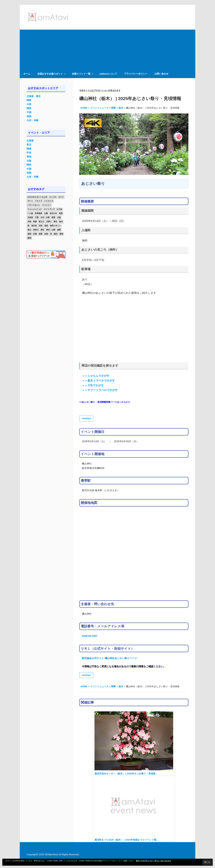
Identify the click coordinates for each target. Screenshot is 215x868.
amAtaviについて (108, 74)
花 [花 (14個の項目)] (51, 234)
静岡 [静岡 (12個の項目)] (29, 238)
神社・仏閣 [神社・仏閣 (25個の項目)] (51, 230)
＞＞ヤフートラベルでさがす (100, 390)
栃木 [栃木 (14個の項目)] (61, 222)
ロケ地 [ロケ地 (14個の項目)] (59, 209)
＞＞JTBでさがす (93, 385)
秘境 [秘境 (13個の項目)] (29, 234)
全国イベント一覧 (83, 74)
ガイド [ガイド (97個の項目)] (61, 197)
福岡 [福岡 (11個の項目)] (59, 230)
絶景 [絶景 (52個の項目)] (41, 234)
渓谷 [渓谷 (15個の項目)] (41, 226)
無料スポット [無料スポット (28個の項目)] (55, 226)
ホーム (27, 74)
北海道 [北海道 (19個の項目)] (30, 217)
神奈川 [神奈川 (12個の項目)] (36, 230)
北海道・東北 (34, 96)
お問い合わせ (161, 74)
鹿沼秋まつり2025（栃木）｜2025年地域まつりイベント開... (126, 840)
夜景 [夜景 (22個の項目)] (53, 217)
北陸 (29, 161)
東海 (29, 157)
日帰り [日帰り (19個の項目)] (49, 222)
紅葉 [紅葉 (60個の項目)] (35, 234)
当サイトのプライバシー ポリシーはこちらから (153, 861)
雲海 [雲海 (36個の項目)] (61, 234)
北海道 (30, 141)
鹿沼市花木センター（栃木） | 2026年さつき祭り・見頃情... (126, 774)
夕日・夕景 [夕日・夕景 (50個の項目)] (45, 217)
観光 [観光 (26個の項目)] (56, 234)
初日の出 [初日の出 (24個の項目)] (53, 213)
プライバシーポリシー (136, 74)
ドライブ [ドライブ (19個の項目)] (39, 201)
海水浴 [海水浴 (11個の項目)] (34, 226)
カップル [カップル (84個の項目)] (53, 197)
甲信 (29, 153)
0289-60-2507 (90, 636)
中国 (29, 112)
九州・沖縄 (32, 120)
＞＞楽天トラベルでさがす (98, 381)
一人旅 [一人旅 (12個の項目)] (30, 213)
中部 (29, 104)
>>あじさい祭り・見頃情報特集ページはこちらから (105, 402)
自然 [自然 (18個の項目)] (46, 234)
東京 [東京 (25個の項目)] (55, 222)
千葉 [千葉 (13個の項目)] (37, 217)
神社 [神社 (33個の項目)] (42, 230)
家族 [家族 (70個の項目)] (35, 222)
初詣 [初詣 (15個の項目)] (61, 213)
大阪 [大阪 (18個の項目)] (59, 217)
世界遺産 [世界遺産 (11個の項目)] (39, 213)
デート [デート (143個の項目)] (30, 201)
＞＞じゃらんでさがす (96, 376)
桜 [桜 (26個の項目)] (28, 226)
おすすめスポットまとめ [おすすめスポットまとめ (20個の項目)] (37, 197)
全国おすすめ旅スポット (52, 74)
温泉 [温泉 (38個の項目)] (46, 226)
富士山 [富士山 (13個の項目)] (41, 222)
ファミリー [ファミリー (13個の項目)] (47, 205)
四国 (29, 116)
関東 (29, 100)
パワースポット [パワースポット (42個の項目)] (34, 205)
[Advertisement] (107, 49)
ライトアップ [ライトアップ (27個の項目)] (49, 209)
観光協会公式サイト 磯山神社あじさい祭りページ (109, 658)
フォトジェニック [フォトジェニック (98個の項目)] (35, 209)
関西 (29, 108)
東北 (29, 145)
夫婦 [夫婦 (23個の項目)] (29, 222)
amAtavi (86, 418)
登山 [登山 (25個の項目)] (29, 230)
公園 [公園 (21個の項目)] (46, 213)
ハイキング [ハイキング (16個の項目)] (49, 201)
